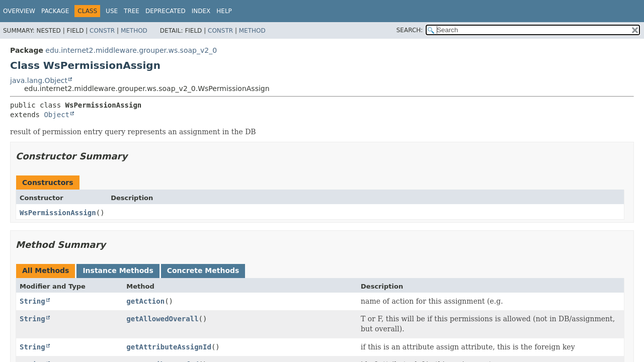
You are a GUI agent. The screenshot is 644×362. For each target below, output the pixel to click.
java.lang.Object (39, 80)
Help (224, 11)
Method (134, 31)
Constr (102, 31)
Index (201, 11)
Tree (132, 11)
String (32, 301)
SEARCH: (410, 30)
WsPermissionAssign (58, 213)
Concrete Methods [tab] (203, 270)
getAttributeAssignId (169, 347)
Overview (19, 11)
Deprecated (166, 11)
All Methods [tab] (46, 270)
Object (57, 115)
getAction (145, 301)
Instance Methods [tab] (118, 270)
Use (112, 11)
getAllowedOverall (162, 319)
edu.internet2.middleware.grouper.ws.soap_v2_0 (131, 50)
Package (55, 11)
